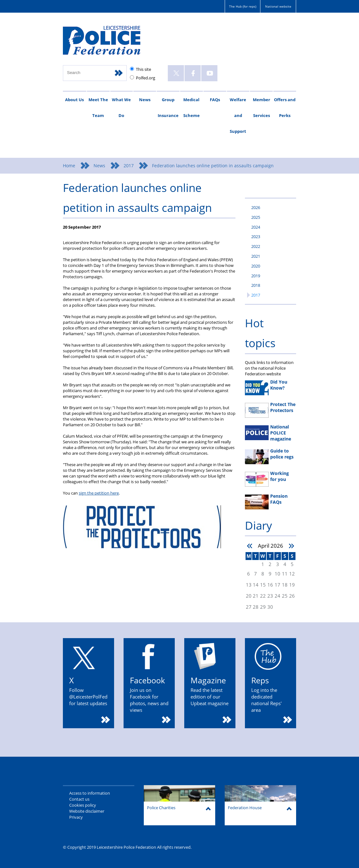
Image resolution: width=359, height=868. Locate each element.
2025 (256, 217)
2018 (256, 285)
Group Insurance (168, 108)
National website (278, 6)
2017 (129, 166)
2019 (256, 276)
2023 (256, 237)
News (145, 100)
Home (69, 166)
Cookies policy (83, 805)
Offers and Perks (285, 108)
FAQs (215, 100)
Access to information (90, 793)
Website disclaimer (87, 811)
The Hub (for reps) (243, 6)
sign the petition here (99, 493)
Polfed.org (146, 78)
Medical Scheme (192, 108)
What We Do (121, 108)
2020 (256, 266)
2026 (256, 207)
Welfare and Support (238, 115)
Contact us (79, 799)
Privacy (76, 817)
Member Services (262, 108)
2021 (256, 256)
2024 (256, 227)
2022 (256, 246)
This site (143, 69)
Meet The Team (98, 108)
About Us (74, 100)
